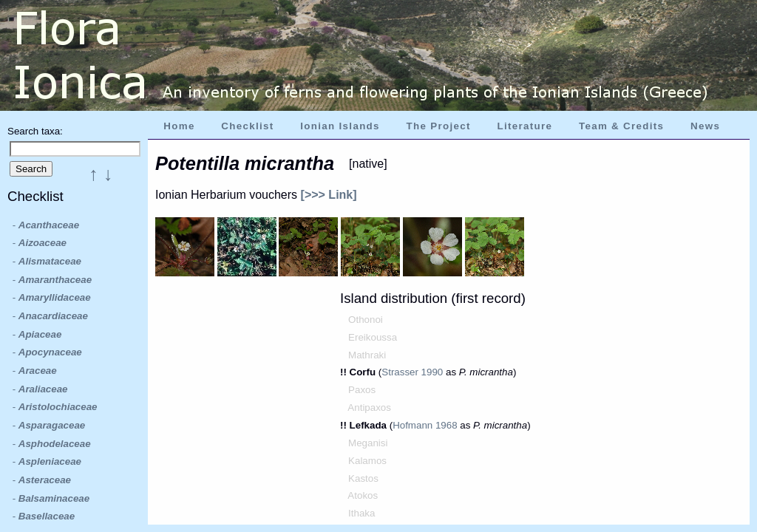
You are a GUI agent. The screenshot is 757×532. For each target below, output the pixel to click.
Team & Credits (621, 126)
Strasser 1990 (412, 372)
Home (179, 126)
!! (345, 372)
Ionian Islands (340, 126)
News (705, 126)
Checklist (247, 126)
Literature (525, 126)
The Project (439, 126)
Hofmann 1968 (425, 425)
